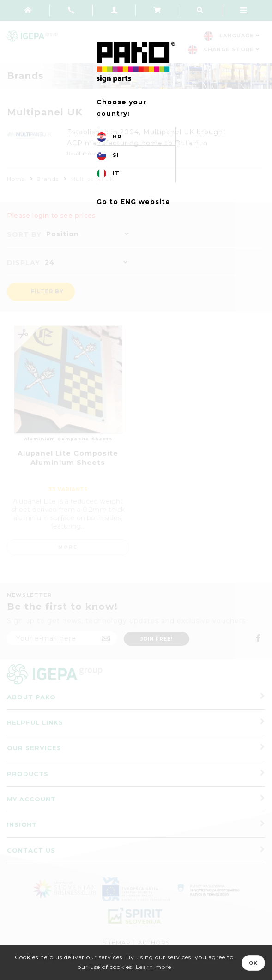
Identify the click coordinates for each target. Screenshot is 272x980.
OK (253, 963)
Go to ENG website (133, 202)
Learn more (154, 967)
